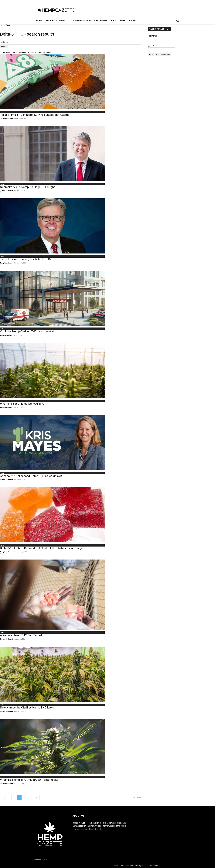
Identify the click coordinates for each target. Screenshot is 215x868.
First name (152, 36)
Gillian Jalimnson (6, 118)
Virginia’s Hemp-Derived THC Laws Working (28, 331)
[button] (177, 21)
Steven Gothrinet (6, 191)
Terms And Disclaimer (123, 866)
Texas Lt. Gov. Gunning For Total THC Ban (27, 259)
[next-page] (42, 797)
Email (151, 46)
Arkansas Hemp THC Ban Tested (21, 635)
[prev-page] (2, 797)
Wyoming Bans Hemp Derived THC (22, 404)
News (3, 112)
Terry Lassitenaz (6, 263)
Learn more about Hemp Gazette (87, 829)
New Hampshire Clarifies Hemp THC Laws (27, 708)
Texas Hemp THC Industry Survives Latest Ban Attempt (35, 115)
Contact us (154, 866)
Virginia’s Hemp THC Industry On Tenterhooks (29, 780)
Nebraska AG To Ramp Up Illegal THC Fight (28, 187)
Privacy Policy (141, 866)
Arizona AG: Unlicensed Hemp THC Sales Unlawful (32, 476)
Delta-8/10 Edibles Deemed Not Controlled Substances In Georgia (42, 548)
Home (3, 25)
